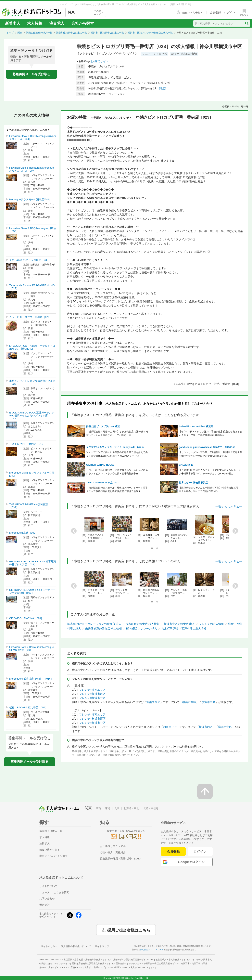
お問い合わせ (47, 899)
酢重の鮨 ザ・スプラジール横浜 (103, 426)
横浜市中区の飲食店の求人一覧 (107, 33)
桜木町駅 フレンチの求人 (142, 629)
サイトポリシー (49, 946)
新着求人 (13, 23)
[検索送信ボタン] (247, 23)
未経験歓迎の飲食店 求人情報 (104, 629)
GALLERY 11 (186, 465)
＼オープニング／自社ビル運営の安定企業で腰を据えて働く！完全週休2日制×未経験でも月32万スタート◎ (117, 454)
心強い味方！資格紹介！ (114, 852)
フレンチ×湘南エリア (92, 690)
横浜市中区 (208, 702)
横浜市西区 (189, 702)
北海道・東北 (131, 808)
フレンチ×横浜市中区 (92, 698)
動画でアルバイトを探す (53, 856)
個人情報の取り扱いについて (76, 946)
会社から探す (83, 23)
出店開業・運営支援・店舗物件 (87, 960)
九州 (117, 808)
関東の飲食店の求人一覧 (39, 33)
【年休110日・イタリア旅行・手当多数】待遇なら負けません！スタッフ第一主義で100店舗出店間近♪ (210, 433)
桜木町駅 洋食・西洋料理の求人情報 (184, 629)
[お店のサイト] (100, 61)
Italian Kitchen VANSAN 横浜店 (196, 426)
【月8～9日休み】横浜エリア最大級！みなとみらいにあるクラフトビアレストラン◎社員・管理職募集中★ (117, 472)
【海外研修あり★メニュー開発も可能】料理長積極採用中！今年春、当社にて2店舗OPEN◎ (208, 490)
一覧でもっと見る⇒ (229, 507)
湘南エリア (153, 702)
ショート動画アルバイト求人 (131, 967)
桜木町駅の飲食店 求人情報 (143, 624)
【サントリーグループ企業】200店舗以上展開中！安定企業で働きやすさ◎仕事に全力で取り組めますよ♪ (210, 454)
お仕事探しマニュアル (113, 846)
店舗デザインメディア (65, 967)
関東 (20, 33)
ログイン (200, 851)
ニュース (44, 892)
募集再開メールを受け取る (31, 74)
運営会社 (44, 905)
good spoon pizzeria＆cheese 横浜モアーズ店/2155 (207, 447)
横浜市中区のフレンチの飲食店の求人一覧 (150, 33)
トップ (10, 33)
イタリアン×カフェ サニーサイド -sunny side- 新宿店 (115, 447)
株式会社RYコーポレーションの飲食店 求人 (94, 624)
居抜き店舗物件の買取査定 (99, 963)
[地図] (163, 88)
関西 (98, 808)
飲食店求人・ (173, 960)
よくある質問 (61, 892)
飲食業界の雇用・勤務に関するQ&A (121, 859)
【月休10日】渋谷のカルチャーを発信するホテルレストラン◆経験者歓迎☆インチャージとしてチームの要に (210, 472)
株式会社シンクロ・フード (152, 950)
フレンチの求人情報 (211, 624)
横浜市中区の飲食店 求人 (179, 624)
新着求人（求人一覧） (52, 831)
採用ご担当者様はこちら (129, 930)
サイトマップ (102, 946)
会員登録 (173, 851)
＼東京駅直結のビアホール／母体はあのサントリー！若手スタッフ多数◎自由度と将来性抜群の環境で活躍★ (117, 490)
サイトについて (48, 886)
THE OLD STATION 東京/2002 (102, 483)
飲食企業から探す (50, 850)
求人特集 (35, 23)
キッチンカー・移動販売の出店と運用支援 (154, 963)
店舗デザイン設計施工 (133, 960)
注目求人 (57, 23)
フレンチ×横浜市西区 (92, 694)
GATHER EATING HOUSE (100, 465)
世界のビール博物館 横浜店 (193, 483)
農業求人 (94, 967)
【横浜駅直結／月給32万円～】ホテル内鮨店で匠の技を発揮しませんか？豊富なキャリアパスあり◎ (117, 433)
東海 (108, 808)
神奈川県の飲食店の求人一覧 (71, 33)
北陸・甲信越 (151, 808)
